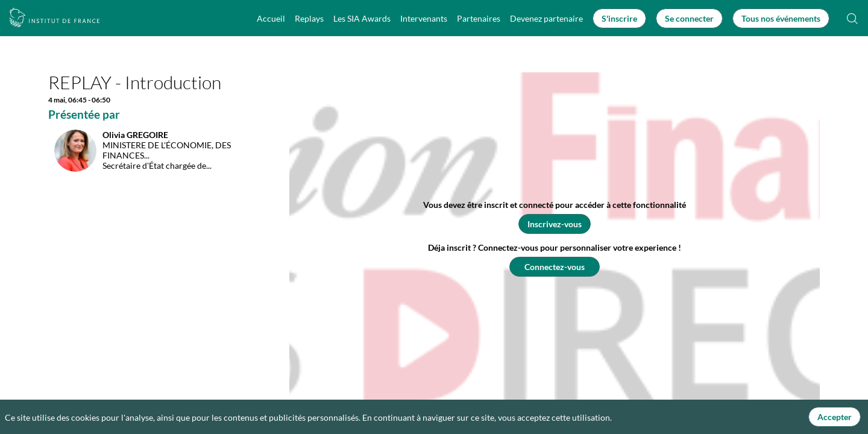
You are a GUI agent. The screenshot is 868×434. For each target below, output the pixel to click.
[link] (271, 18)
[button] (619, 18)
